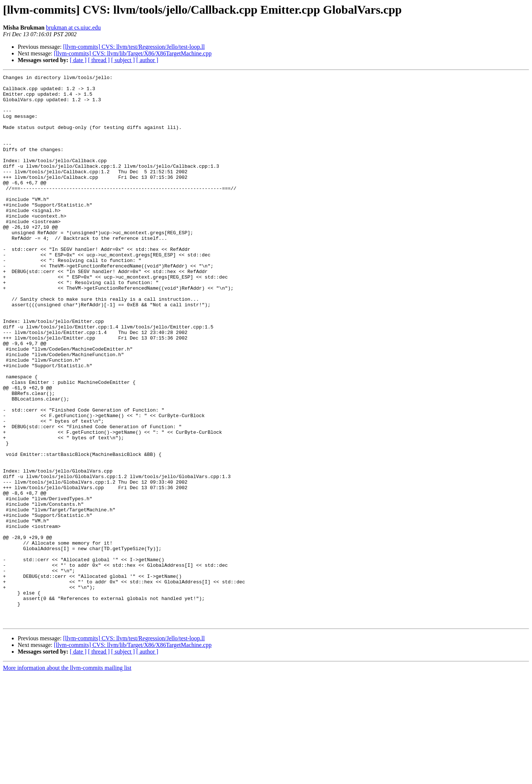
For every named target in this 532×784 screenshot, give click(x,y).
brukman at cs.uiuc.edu (73, 28)
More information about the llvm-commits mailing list (67, 778)
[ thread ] (99, 60)
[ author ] (147, 60)
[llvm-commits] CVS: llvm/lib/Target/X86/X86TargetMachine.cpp (133, 53)
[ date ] (78, 60)
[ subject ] (123, 60)
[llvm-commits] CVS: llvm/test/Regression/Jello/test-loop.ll (134, 47)
